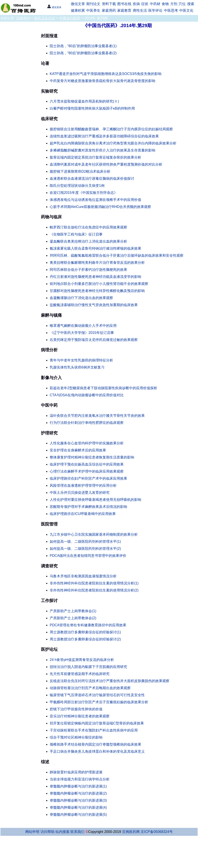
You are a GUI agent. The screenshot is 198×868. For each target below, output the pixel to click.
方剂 (174, 4)
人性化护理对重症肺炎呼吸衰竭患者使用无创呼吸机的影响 (95, 500)
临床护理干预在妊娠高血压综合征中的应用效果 (87, 464)
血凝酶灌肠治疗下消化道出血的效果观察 (81, 298)
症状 (145, 4)
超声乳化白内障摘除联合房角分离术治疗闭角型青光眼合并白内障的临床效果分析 (113, 143)
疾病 (136, 4)
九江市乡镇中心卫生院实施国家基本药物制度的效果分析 (94, 534)
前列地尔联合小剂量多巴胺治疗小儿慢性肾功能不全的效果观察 (99, 284)
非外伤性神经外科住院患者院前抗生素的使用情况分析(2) (94, 590)
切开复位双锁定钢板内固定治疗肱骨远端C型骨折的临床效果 (97, 723)
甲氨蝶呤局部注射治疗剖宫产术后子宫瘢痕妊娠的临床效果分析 (99, 702)
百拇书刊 (23, 18)
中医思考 (171, 10)
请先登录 (54, 7)
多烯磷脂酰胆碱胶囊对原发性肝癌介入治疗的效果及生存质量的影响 (103, 150)
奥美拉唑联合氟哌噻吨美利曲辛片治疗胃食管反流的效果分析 (97, 263)
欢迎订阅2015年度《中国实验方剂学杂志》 (84, 193)
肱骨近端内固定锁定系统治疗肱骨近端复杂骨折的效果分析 (95, 157)
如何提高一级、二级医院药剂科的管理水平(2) (85, 549)
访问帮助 (48, 832)
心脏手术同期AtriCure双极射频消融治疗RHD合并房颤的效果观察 (100, 207)
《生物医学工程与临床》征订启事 (76, 234)
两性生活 (140, 10)
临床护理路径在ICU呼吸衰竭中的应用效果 (83, 514)
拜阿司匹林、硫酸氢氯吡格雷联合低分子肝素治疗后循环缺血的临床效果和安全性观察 (117, 255)
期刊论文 (93, 4)
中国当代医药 (70, 18)
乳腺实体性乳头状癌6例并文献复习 (77, 367)
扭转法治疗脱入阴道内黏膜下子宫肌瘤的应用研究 (88, 667)
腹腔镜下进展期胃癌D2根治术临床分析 (80, 171)
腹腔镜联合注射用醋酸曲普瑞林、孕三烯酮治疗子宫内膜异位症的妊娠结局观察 (111, 129)
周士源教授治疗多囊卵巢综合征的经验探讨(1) (85, 632)
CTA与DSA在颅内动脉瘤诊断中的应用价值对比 (87, 395)
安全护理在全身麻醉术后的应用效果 (78, 450)
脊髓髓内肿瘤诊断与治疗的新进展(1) (78, 786)
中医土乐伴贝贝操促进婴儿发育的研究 (80, 493)
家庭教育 (124, 10)
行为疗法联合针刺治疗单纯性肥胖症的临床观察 (87, 423)
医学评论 (155, 10)
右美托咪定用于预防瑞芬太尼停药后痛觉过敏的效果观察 (94, 340)
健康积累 (78, 10)
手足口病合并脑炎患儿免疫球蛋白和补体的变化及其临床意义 (97, 751)
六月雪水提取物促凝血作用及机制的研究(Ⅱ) (84, 101)
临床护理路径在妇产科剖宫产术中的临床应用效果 (88, 478)
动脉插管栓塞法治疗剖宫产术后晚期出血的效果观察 (90, 688)
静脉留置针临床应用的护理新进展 (76, 772)
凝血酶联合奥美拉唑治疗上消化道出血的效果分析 (88, 241)
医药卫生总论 (45, 18)
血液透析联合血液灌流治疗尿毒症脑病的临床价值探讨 (92, 179)
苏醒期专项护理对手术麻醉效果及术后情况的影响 (88, 507)
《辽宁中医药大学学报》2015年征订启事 (82, 333)
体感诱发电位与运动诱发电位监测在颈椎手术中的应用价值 (95, 200)
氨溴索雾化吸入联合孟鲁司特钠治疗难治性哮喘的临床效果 (95, 248)
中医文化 (186, 10)
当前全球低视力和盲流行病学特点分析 (80, 779)
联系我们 (77, 832)
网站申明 (32, 832)
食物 (165, 4)
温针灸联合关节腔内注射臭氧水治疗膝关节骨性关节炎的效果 (97, 416)
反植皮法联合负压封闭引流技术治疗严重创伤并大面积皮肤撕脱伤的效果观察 (110, 681)
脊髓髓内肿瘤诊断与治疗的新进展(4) (78, 807)
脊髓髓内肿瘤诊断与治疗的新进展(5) (78, 815)
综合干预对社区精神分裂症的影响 (76, 737)
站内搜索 (62, 832)
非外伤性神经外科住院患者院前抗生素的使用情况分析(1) (94, 583)
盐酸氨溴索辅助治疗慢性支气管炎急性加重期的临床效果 (94, 305)
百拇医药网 (131, 832)
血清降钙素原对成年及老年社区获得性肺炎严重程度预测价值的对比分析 (106, 164)
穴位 (182, 4)
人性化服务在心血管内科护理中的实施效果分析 (87, 443)
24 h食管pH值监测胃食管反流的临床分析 (82, 660)
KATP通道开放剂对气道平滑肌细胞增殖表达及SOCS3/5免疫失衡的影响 (106, 74)
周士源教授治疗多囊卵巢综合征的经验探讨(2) (85, 639)
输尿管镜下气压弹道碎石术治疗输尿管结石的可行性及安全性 (97, 695)
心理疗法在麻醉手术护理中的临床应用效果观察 (87, 471)
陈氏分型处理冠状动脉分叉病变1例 (77, 186)
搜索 (191, 4)
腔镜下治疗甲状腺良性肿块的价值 (76, 709)
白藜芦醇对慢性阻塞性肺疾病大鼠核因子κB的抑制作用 (92, 108)
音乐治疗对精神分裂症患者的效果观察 (80, 716)
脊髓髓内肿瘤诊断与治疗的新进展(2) (78, 793)
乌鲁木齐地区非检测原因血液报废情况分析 (83, 576)
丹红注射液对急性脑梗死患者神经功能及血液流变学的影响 (95, 277)
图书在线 (124, 4)
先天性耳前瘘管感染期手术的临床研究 (80, 674)
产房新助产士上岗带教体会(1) (73, 611)
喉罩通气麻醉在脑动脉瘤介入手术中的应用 (83, 326)
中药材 (155, 4)
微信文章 (78, 4)
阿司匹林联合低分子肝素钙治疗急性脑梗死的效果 (88, 270)
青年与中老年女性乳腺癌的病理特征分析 (81, 360)
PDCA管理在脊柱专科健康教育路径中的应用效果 (88, 625)
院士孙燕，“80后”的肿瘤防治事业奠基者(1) (83, 46)
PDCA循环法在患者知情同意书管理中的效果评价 (88, 556)
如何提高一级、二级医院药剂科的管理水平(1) (85, 542)
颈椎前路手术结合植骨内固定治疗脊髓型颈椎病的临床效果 (95, 744)
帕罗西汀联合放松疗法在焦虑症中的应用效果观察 (88, 227)
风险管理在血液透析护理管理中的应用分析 (83, 485)
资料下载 (109, 4)
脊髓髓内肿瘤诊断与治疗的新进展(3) (78, 800)
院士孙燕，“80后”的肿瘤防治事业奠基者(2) (83, 53)
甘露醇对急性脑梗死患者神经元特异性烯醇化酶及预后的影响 (97, 291)
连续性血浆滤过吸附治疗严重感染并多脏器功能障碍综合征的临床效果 (104, 136)
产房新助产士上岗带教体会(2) (73, 618)
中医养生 (93, 10)
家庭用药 (109, 10)
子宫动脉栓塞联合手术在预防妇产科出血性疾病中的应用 (94, 730)
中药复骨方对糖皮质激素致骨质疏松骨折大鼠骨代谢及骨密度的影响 (103, 81)
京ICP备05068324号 (157, 832)
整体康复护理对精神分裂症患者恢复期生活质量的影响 (92, 457)
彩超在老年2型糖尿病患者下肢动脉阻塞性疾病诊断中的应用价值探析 (104, 388)
